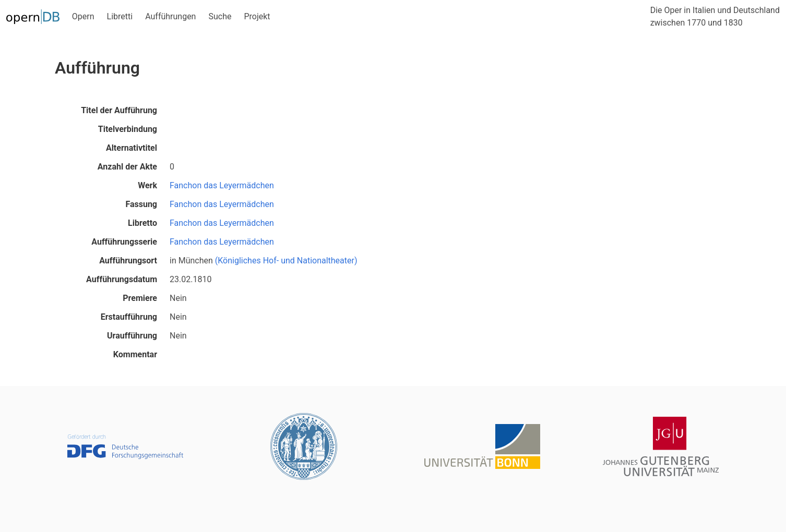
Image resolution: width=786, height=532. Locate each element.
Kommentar (135, 354)
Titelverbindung (128, 129)
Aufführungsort (128, 261)
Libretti (120, 16)
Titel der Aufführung (119, 110)
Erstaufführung (129, 317)
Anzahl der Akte (127, 167)
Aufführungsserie (124, 242)
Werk (147, 185)
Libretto (142, 223)
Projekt (257, 16)
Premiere (140, 298)
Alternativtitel (132, 148)
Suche (220, 16)
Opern (83, 16)
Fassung (141, 204)
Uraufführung (132, 336)
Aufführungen (170, 16)
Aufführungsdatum (122, 279)
